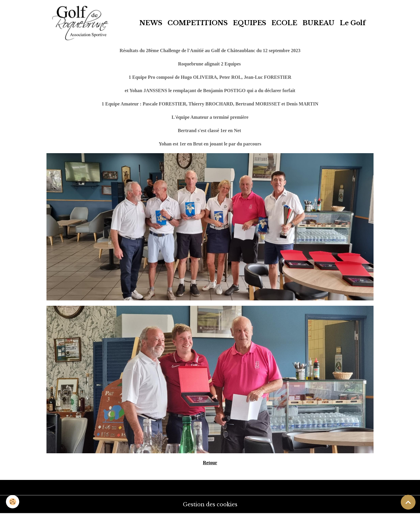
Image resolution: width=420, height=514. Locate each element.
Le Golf (353, 23)
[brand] (82, 23)
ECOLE (284, 23)
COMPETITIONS (198, 23)
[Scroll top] (408, 502)
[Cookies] (13, 502)
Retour (210, 463)
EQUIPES (250, 23)
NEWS (151, 23)
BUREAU (318, 23)
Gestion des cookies (210, 505)
